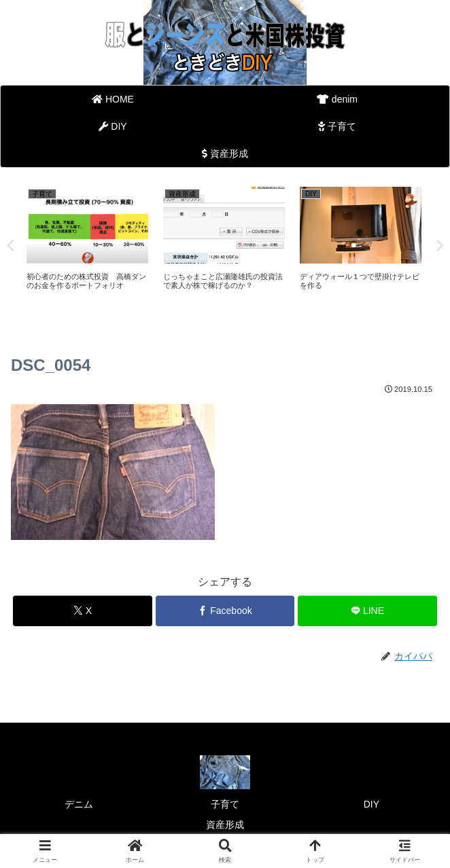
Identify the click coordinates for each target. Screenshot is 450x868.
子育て (225, 804)
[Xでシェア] (83, 611)
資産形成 (225, 825)
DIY (371, 804)
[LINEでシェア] (367, 611)
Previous (10, 246)
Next (440, 246)
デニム (79, 804)
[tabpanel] (87, 243)
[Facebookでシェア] (225, 611)
